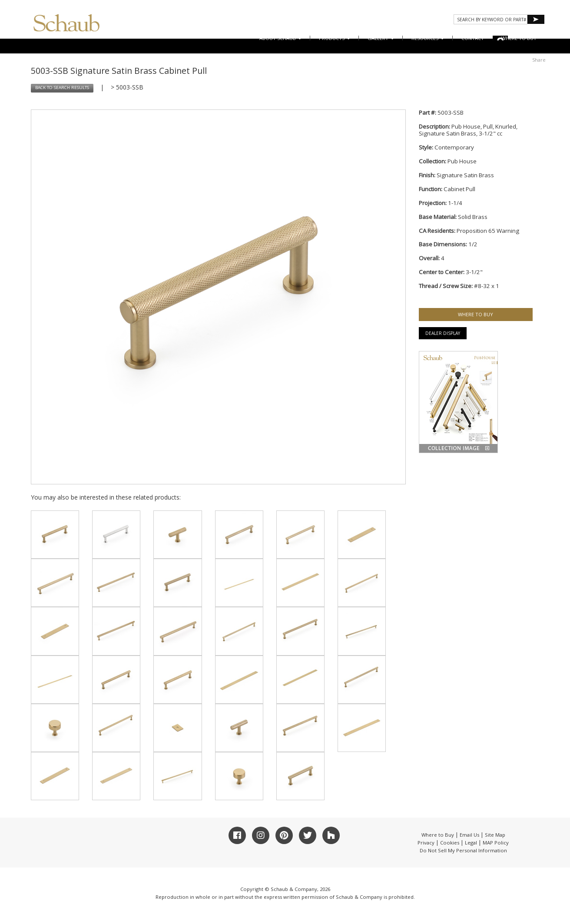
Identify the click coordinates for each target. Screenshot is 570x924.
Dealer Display (443, 333)
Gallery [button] (381, 38)
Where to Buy (438, 835)
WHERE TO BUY (519, 38)
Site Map (495, 835)
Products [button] (335, 38)
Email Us (469, 835)
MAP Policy (496, 843)
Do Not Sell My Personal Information (463, 850)
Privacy (426, 843)
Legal (471, 843)
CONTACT (473, 38)
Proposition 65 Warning (488, 231)
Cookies (450, 843)
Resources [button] (428, 38)
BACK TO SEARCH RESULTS (62, 88)
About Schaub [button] (280, 38)
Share (539, 60)
